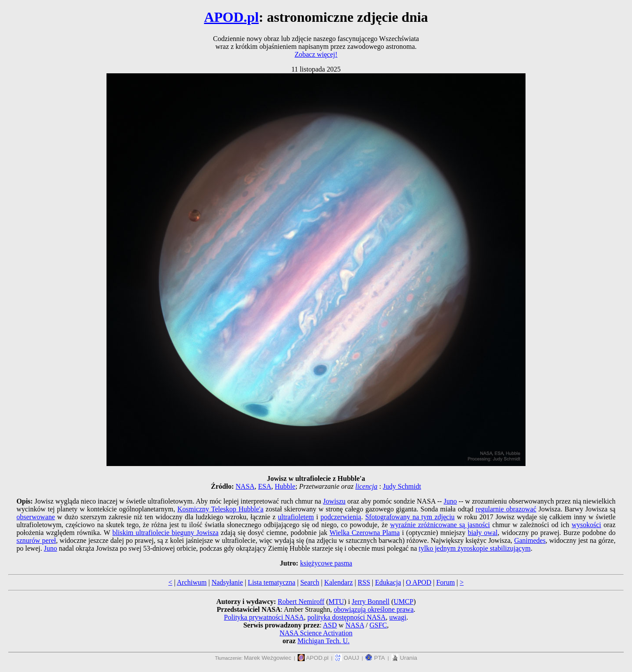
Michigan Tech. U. (323, 641)
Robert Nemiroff (301, 602)
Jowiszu (334, 501)
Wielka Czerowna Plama (365, 533)
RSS (364, 582)
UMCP (404, 602)
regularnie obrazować (506, 509)
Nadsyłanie (227, 582)
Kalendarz (339, 582)
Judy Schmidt (402, 486)
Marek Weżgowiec (268, 658)
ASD (330, 625)
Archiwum (192, 582)
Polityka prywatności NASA (264, 617)
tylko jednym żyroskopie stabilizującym (474, 548)
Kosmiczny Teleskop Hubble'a (220, 509)
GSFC (378, 625)
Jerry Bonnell (371, 602)
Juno (450, 501)
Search (310, 582)
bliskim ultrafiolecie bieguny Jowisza (166, 533)
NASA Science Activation (316, 633)
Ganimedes (530, 540)
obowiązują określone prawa (373, 609)
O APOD (419, 582)
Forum (445, 582)
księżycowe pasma (326, 563)
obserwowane (36, 517)
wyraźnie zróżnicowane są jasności (440, 525)
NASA (245, 486)
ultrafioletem (296, 517)
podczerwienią (341, 517)
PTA (375, 658)
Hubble (285, 486)
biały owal (483, 533)
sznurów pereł (36, 540)
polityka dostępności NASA (347, 617)
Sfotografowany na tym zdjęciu (410, 517)
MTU (336, 602)
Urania (404, 658)
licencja (366, 486)
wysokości (587, 525)
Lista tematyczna (272, 582)
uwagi (398, 617)
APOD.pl (231, 17)
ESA (264, 486)
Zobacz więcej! (316, 54)
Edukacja (388, 582)
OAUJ (347, 658)
